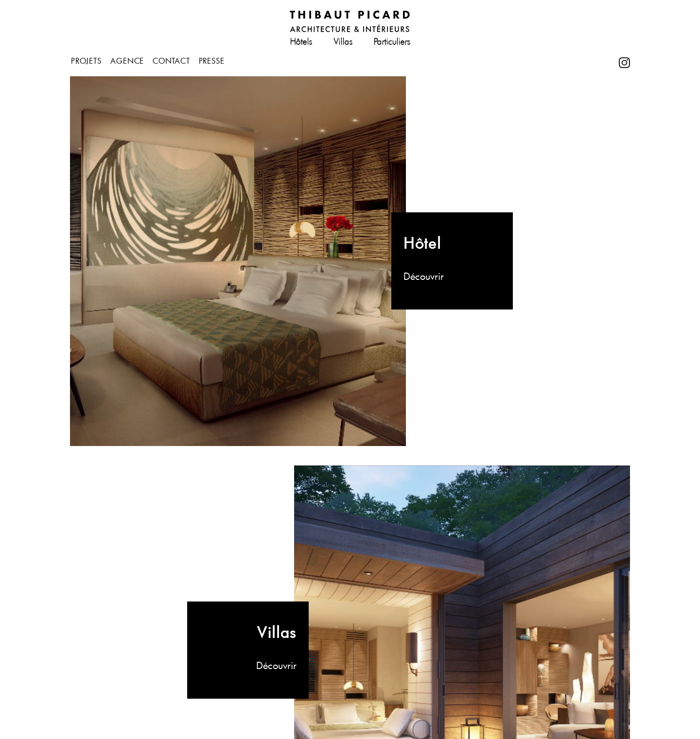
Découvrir (424, 276)
